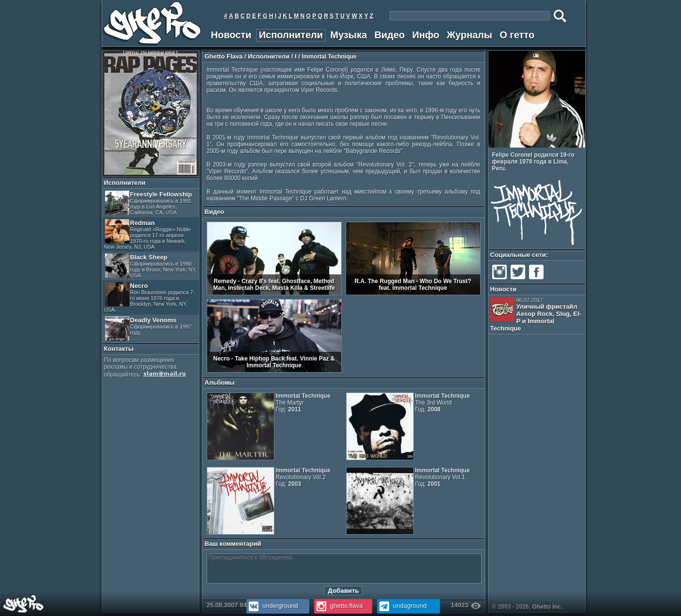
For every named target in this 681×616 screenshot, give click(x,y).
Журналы (469, 35)
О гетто (517, 35)
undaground (402, 606)
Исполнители (291, 35)
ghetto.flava (339, 606)
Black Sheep (151, 266)
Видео (389, 35)
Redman (147, 234)
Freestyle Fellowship (149, 203)
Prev (575, 142)
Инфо (426, 35)
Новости (231, 35)
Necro (150, 297)
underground (272, 606)
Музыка (348, 35)
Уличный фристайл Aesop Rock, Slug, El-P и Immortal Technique (536, 315)
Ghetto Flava (224, 56)
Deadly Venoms (148, 329)
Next (582, 142)
